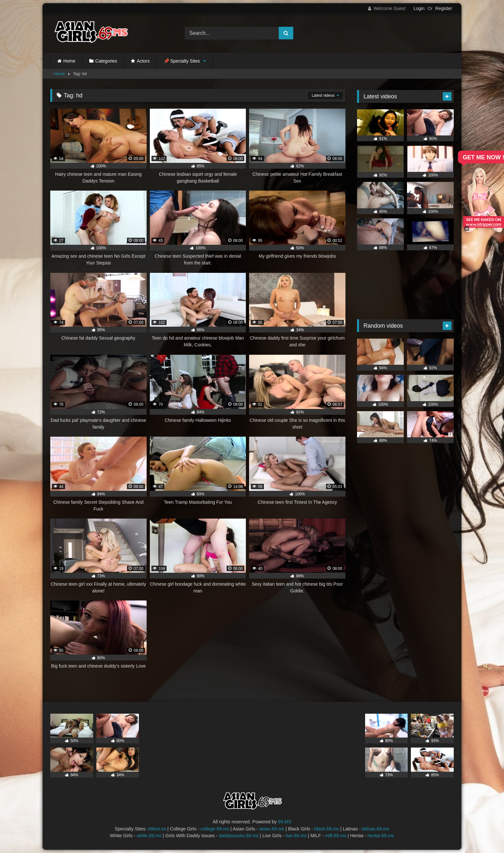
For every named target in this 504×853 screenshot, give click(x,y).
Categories (106, 61)
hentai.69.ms (381, 836)
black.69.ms (327, 829)
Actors (143, 61)
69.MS (285, 822)
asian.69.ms (272, 829)
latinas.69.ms (376, 829)
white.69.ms (149, 836)
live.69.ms (296, 836)
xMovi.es (157, 829)
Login (419, 8)
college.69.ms (215, 829)
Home (69, 61)
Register (444, 8)
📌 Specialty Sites (182, 61)
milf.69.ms (336, 836)
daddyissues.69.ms (239, 836)
